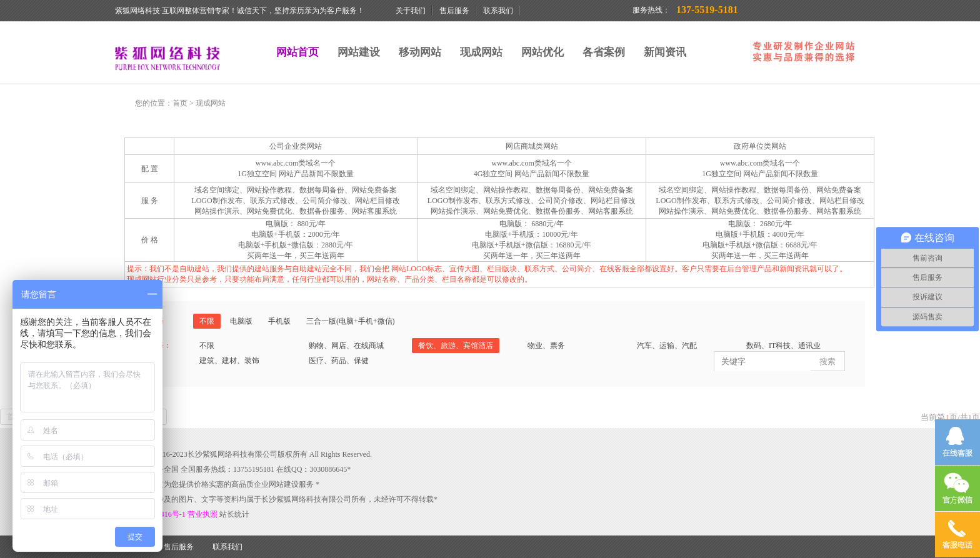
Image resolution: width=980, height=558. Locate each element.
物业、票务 (546, 346)
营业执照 (203, 514)
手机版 (279, 321)
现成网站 (481, 52)
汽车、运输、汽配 (667, 346)
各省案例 (604, 52)
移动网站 (420, 52)
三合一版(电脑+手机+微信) (351, 321)
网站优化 (542, 52)
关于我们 (411, 11)
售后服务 (454, 11)
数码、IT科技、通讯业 (783, 346)
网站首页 (297, 52)
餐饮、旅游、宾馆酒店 (456, 346)
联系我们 (498, 11)
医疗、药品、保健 (339, 361)
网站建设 (359, 52)
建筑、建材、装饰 (229, 361)
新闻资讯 (665, 52)
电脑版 (241, 321)
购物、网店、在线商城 (346, 346)
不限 (207, 321)
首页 (180, 103)
